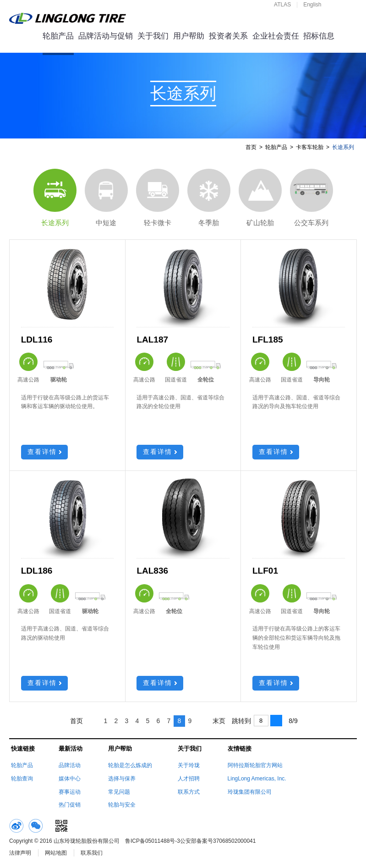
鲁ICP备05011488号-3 (153, 841)
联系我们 (92, 853)
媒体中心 (70, 779)
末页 (219, 721)
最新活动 (71, 749)
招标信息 (319, 36)
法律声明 (20, 853)
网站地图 (56, 853)
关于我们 (153, 36)
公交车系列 (311, 198)
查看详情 (44, 452)
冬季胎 (209, 198)
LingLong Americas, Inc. (257, 779)
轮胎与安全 (122, 805)
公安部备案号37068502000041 (218, 841)
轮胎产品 (58, 36)
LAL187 (152, 340)
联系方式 (189, 792)
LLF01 (265, 571)
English (312, 5)
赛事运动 (70, 792)
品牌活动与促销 (106, 36)
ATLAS (282, 5)
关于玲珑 (189, 765)
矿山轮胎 (260, 198)
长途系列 (55, 198)
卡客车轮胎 (310, 147)
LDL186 (37, 571)
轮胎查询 (22, 779)
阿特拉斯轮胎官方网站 (255, 765)
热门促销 (70, 805)
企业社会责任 (276, 36)
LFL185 (268, 340)
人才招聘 (189, 779)
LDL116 (37, 340)
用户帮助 (189, 36)
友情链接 (240, 749)
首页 (251, 147)
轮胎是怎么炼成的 (130, 765)
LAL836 (152, 571)
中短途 (106, 198)
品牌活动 (70, 765)
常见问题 (119, 792)
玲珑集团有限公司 (250, 792)
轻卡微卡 (158, 198)
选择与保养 (122, 779)
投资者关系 (228, 36)
